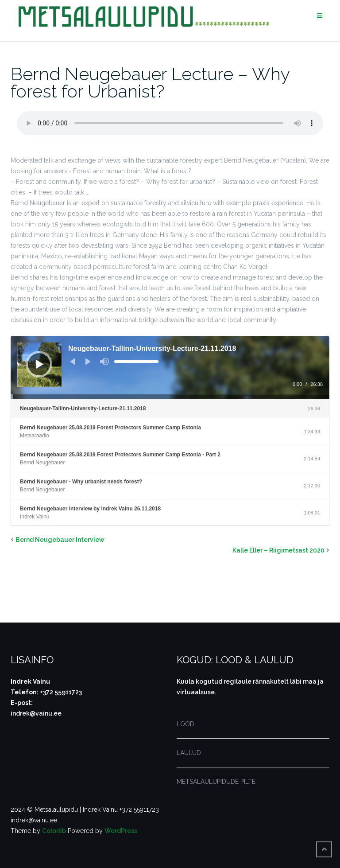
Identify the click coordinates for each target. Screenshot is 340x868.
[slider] (136, 362)
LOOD (185, 724)
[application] (170, 367)
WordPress (121, 831)
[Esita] (40, 364)
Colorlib (54, 831)
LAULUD (189, 753)
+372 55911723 (61, 692)
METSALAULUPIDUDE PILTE (216, 782)
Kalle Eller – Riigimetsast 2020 (278, 550)
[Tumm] (104, 362)
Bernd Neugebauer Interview (60, 540)
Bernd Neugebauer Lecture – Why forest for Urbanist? (150, 82)
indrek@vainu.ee (36, 713)
